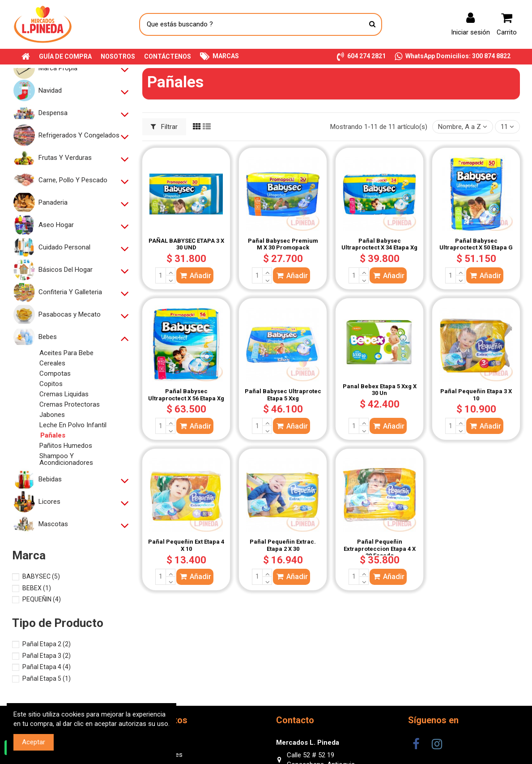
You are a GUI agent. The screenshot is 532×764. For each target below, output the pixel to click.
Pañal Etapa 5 (47, 678)
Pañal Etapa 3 (47, 656)
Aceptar (34, 742)
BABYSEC (41, 576)
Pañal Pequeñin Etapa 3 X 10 (476, 395)
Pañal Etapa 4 (47, 667)
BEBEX (37, 588)
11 (507, 127)
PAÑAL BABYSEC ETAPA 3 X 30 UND (186, 244)
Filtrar (164, 127)
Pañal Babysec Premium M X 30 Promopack (283, 244)
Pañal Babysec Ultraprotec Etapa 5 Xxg (283, 395)
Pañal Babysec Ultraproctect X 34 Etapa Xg (379, 244)
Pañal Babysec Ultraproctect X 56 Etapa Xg (186, 395)
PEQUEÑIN (42, 599)
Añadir (195, 276)
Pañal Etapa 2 (47, 644)
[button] (361, 57)
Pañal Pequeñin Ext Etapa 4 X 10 (186, 545)
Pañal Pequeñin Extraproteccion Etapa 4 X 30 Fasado (380, 549)
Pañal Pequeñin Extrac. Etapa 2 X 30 (283, 545)
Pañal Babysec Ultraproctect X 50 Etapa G (476, 244)
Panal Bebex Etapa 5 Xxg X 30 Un (380, 390)
